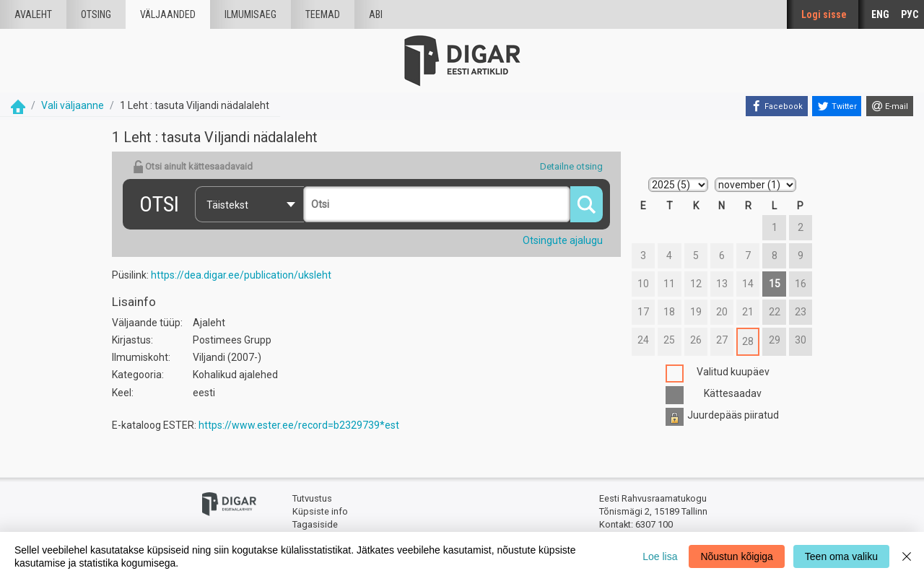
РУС (910, 14)
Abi (376, 14)
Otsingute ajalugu (563, 240)
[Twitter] (837, 106)
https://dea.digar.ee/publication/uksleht (241, 275)
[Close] (907, 556)
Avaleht (33, 14)
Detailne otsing (571, 166)
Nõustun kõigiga (736, 556)
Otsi (159, 204)
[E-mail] (890, 106)
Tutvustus (312, 498)
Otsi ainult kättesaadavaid (193, 167)
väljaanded (168, 14)
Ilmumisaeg (250, 14)
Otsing (96, 14)
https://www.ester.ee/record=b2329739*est (299, 425)
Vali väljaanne (73, 105)
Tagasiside (315, 524)
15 (775, 284)
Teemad (323, 14)
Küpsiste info (320, 511)
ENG (880, 14)
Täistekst (227, 205)
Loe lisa (660, 556)
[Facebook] (777, 106)
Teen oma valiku (841, 556)
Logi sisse (824, 14)
